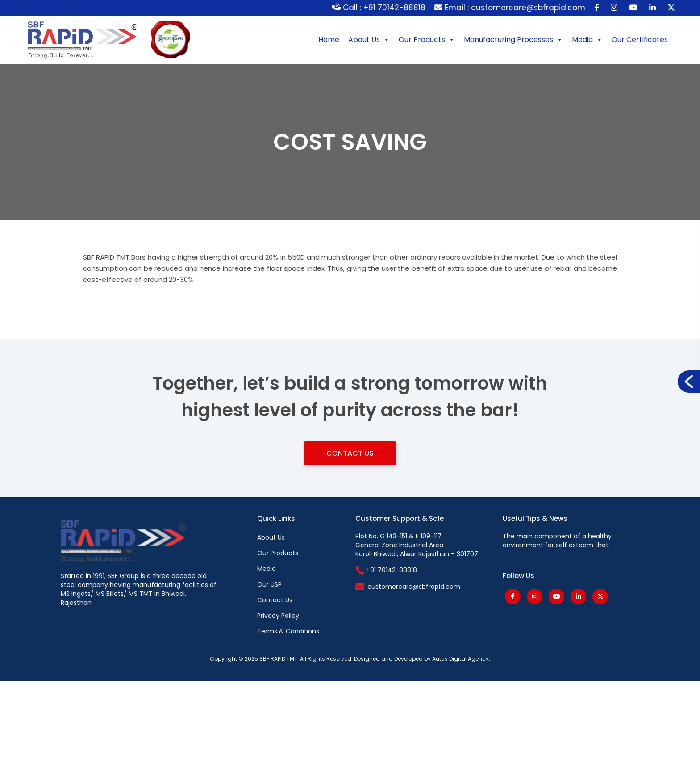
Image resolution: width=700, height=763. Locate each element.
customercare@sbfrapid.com (414, 587)
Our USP (269, 584)
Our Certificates (640, 40)
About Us (369, 40)
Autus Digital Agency (460, 659)
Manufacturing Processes (513, 40)
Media (587, 40)
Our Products (427, 40)
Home (329, 40)
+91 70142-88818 (386, 570)
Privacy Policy (278, 616)
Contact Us (350, 453)
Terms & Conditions (288, 631)
